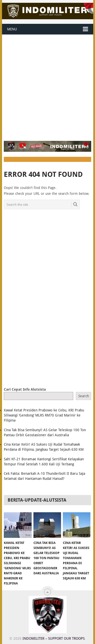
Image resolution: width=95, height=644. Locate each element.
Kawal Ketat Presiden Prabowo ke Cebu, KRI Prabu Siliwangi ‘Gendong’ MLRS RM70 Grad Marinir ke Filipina (44, 415)
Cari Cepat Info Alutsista (25, 389)
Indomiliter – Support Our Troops (54, 638)
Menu (12, 29)
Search (84, 396)
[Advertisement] (48, 85)
